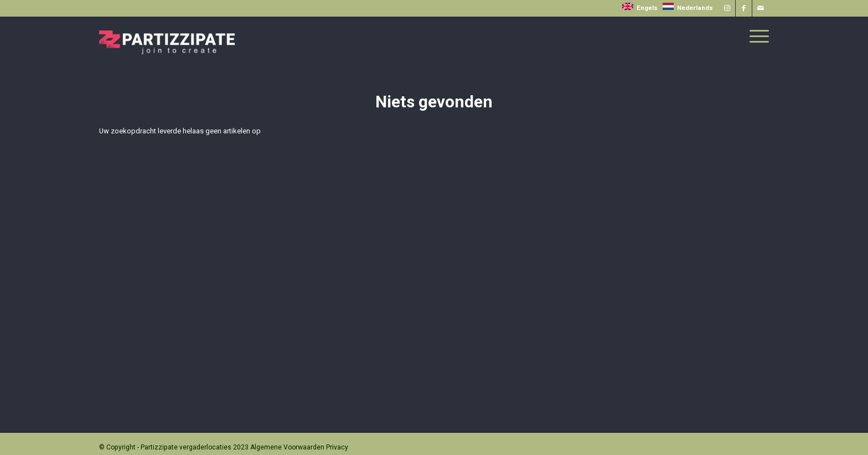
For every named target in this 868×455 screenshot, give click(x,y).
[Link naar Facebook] (744, 8)
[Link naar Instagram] (727, 8)
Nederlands (688, 8)
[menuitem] (756, 37)
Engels (641, 8)
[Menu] (756, 37)
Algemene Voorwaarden (287, 447)
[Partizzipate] (167, 35)
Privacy (337, 447)
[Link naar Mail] (761, 8)
